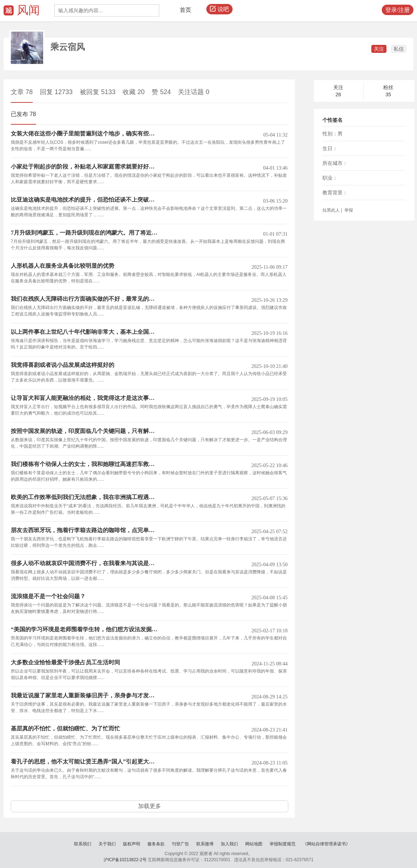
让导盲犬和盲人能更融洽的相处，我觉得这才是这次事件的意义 (85, 398)
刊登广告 (180, 844)
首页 (185, 10)
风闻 (28, 10)
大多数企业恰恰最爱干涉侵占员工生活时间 (65, 662)
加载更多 (150, 806)
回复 (56, 92)
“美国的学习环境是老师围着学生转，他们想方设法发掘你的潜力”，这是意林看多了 (85, 629)
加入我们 (229, 844)
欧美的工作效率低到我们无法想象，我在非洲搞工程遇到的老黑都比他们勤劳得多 (85, 497)
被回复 (98, 92)
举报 (348, 210)
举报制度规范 (283, 844)
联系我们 (83, 844)
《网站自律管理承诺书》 (326, 844)
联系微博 (205, 844)
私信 (399, 49)
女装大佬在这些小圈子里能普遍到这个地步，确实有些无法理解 (85, 134)
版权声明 (132, 844)
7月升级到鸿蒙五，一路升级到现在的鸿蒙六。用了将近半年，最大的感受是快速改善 (85, 233)
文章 (22, 92)
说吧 (219, 9)
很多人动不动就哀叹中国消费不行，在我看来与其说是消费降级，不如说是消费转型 (85, 563)
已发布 (23, 114)
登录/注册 (398, 10)
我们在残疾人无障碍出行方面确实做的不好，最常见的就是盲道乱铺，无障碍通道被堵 (85, 299)
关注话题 (194, 92)
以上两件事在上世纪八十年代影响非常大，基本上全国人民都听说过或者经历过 (85, 332)
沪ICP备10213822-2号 (125, 860)
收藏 (134, 92)
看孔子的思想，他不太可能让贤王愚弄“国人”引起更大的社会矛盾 (85, 762)
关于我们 (107, 844)
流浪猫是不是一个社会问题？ (48, 596)
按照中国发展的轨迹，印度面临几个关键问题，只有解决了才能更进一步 (85, 431)
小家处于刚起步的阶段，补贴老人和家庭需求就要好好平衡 (85, 167)
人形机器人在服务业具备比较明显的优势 (63, 266)
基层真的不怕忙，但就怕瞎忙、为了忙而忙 (65, 729)
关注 (379, 49)
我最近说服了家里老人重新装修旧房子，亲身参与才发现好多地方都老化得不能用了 (85, 696)
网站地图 (254, 844)
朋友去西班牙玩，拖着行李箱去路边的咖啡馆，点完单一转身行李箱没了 (85, 530)
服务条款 (156, 844)
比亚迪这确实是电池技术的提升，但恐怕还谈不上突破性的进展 (85, 200)
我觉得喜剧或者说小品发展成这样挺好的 (63, 365)
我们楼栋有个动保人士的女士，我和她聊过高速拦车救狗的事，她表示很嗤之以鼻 (85, 464)
